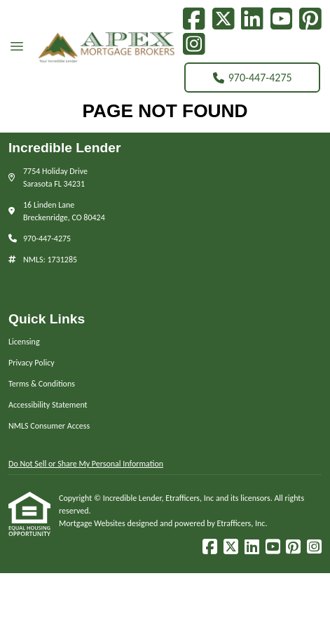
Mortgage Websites (93, 523)
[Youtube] (282, 19)
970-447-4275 (253, 78)
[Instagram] (194, 44)
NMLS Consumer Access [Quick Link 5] (49, 426)
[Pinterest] (310, 19)
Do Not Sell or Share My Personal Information (86, 464)
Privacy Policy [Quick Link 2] (32, 363)
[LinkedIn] (252, 19)
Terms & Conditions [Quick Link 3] (42, 384)
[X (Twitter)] (224, 19)
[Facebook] (194, 19)
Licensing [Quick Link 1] (24, 342)
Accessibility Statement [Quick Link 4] (48, 405)
